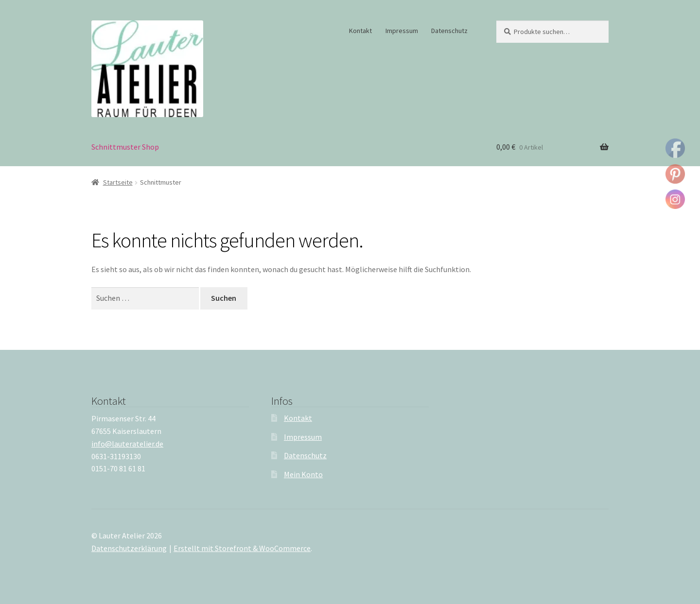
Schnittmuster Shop (125, 147)
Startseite (118, 182)
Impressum (402, 31)
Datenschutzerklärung (129, 548)
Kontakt (360, 31)
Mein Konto (303, 474)
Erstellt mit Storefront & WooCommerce (242, 548)
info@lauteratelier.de (127, 444)
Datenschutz (449, 31)
